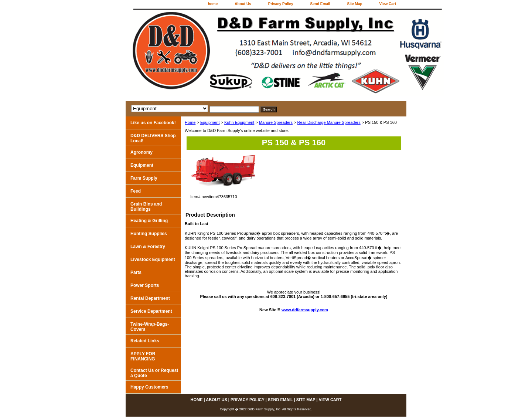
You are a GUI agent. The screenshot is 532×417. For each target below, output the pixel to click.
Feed (136, 191)
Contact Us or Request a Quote (154, 373)
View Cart (388, 4)
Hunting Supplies (149, 234)
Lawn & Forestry (148, 247)
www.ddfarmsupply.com (305, 310)
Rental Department (150, 298)
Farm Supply (144, 178)
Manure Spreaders (276, 122)
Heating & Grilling (149, 221)
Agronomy (141, 152)
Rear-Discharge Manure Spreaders (329, 122)
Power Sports (145, 285)
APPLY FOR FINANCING (143, 356)
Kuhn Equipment (239, 122)
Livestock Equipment (153, 260)
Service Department (151, 311)
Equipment (210, 122)
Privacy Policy (281, 4)
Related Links (145, 341)
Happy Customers (149, 387)
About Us (243, 4)
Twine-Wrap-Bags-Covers (150, 327)
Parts (136, 272)
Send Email (320, 4)
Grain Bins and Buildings (146, 207)
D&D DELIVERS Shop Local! (153, 138)
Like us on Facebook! (153, 123)
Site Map (354, 4)
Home (190, 122)
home (213, 4)
